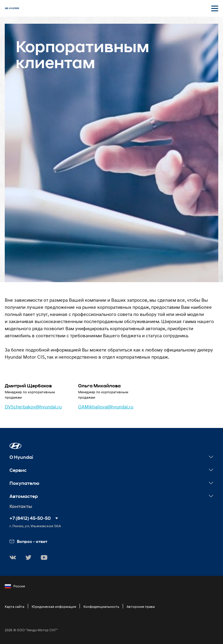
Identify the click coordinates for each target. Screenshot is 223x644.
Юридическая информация (54, 607)
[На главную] (12, 8)
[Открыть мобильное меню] (215, 8)
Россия (15, 586)
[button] (16, 446)
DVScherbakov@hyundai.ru (33, 407)
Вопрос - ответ (28, 541)
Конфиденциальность (101, 607)
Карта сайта (14, 607)
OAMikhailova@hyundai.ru (106, 407)
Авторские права (141, 607)
